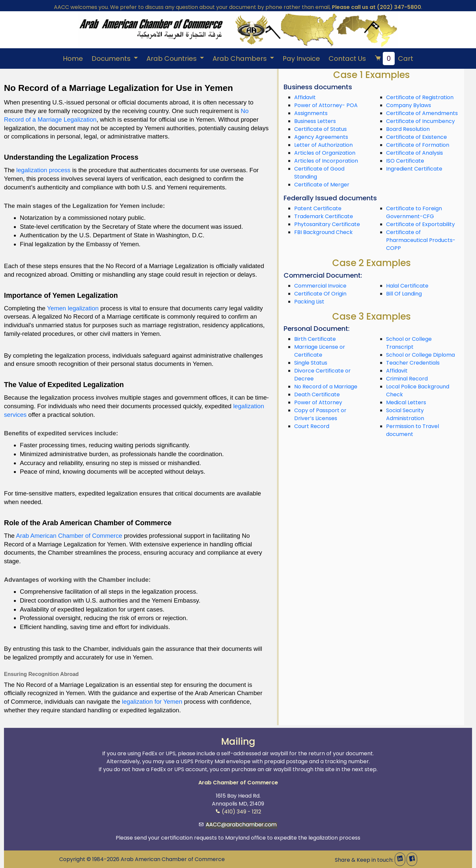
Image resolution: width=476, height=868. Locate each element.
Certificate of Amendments (422, 113)
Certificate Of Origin (320, 294)
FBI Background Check (323, 232)
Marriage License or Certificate (320, 351)
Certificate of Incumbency (420, 121)
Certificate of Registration (420, 97)
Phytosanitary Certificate (327, 224)
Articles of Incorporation (326, 161)
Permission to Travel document (413, 430)
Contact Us (347, 59)
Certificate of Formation (418, 145)
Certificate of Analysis (415, 153)
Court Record (312, 426)
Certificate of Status (320, 129)
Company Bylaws (409, 105)
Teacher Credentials (413, 363)
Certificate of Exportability (420, 224)
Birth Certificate (315, 339)
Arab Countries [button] (172, 59)
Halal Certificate (407, 286)
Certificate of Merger (322, 185)
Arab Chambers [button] (240, 59)
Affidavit (305, 97)
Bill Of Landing (404, 294)
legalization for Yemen (152, 702)
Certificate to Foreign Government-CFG (414, 212)
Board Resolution (408, 129)
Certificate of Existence (416, 137)
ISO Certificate (405, 161)
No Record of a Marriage (326, 387)
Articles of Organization (325, 153)
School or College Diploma (420, 355)
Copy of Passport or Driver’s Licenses (320, 414)
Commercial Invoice (320, 286)
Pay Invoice (301, 59)
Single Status (311, 363)
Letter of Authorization (323, 145)
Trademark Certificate (324, 216)
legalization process (43, 170)
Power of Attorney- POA (326, 105)
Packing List (309, 302)
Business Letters (315, 121)
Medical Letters (406, 402)
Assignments (311, 113)
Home (73, 59)
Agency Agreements (321, 137)
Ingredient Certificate (414, 169)
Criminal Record (407, 379)
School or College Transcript (409, 343)
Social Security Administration (405, 414)
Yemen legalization (73, 308)
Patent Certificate (318, 208)
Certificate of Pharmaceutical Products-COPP (421, 240)
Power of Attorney (318, 402)
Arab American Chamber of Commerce (69, 536)
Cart (394, 59)
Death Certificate (317, 395)
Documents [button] (112, 59)
